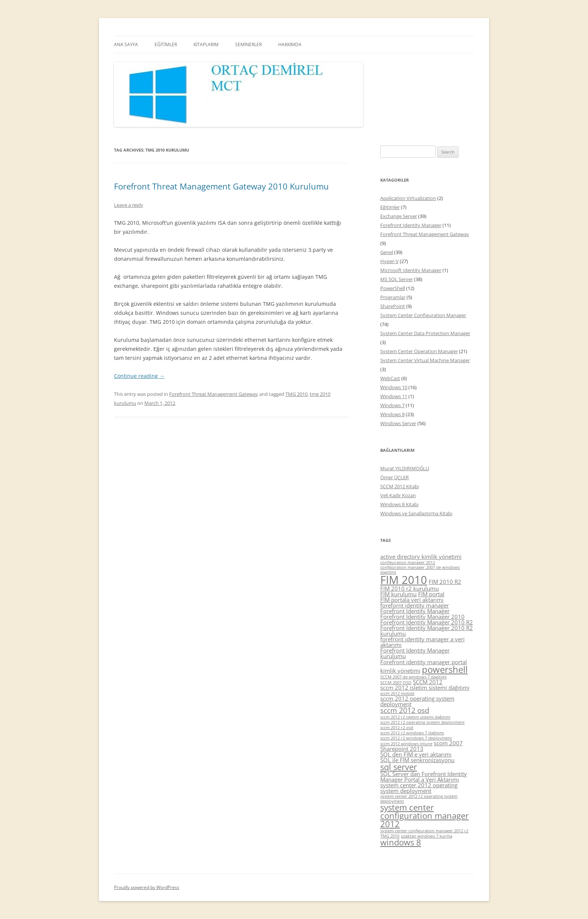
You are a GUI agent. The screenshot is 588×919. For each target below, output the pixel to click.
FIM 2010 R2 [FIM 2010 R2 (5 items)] (445, 582)
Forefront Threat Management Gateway (214, 394)
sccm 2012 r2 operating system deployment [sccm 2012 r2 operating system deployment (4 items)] (422, 722)
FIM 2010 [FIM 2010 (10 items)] (404, 580)
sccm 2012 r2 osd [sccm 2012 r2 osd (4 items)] (397, 728)
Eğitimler (390, 207)
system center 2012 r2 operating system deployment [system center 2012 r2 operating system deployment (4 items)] (419, 799)
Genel (387, 252)
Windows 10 (394, 387)
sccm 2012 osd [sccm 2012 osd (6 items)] (405, 710)
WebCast (390, 378)
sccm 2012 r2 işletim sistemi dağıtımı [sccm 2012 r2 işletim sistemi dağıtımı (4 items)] (415, 717)
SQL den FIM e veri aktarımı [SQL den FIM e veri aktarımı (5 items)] (416, 754)
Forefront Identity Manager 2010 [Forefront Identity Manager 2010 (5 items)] (422, 617)
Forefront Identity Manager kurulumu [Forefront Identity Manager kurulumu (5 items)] (415, 653)
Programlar (393, 297)
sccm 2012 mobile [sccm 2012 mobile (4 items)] (397, 693)
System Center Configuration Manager (423, 315)
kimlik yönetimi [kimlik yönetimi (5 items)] (400, 671)
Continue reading (139, 376)
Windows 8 (392, 414)
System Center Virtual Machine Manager (425, 360)
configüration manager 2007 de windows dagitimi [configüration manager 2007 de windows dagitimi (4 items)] (420, 570)
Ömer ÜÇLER (394, 477)
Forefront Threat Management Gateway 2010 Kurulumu (221, 186)
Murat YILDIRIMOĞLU (405, 468)
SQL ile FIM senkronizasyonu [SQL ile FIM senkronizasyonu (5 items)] (417, 760)
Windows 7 (392, 405)
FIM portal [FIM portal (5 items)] (431, 594)
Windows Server (398, 423)
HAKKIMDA (290, 44)
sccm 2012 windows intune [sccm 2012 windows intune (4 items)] (406, 744)
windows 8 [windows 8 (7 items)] (401, 842)
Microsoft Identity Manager (411, 270)
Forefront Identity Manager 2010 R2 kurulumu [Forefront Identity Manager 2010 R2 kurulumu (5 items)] (427, 631)
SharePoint (393, 306)
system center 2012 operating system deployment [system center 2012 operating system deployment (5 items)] (419, 788)
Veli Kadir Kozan (398, 495)
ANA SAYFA (126, 44)
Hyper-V (389, 261)
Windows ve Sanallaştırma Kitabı (416, 513)
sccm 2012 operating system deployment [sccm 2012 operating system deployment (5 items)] (417, 701)
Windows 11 (394, 396)
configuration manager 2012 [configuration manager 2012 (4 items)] (408, 563)
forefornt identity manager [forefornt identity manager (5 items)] (415, 605)
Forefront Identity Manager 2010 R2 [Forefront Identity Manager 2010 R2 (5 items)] (427, 622)
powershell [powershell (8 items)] (445, 669)
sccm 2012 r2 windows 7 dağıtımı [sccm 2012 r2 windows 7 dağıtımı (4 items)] (412, 733)
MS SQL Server (397, 279)
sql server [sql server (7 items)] (399, 767)
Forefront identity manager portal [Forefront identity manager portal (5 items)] (424, 662)
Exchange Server (399, 216)
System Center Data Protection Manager (425, 333)
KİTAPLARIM (206, 44)
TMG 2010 (296, 394)
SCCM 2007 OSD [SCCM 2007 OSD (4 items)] (396, 683)
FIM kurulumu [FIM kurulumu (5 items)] (398, 594)
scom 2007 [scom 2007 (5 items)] (448, 743)
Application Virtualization (408, 198)
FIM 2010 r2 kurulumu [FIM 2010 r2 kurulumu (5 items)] (409, 588)
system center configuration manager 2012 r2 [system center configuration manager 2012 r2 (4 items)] (424, 831)
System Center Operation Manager (419, 351)
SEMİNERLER (248, 44)
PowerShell (393, 288)
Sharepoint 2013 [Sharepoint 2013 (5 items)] (402, 749)
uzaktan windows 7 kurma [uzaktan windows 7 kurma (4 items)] (427, 836)
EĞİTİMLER (166, 44)
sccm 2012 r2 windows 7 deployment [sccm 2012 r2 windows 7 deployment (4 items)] (416, 738)
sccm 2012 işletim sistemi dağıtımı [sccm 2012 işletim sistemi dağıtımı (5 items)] (425, 687)
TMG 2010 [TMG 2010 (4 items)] (390, 836)
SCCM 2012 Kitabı (400, 486)
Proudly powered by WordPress (147, 887)
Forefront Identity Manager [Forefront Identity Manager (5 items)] (415, 611)
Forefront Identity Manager (411, 225)
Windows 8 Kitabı (399, 504)
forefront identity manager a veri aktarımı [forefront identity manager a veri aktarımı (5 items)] (422, 642)
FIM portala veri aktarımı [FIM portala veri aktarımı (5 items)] (412, 600)
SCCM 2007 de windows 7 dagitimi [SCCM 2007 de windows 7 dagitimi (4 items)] (413, 677)
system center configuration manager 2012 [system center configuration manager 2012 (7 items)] (424, 815)
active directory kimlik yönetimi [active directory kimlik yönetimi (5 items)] (421, 557)
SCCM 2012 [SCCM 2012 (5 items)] (428, 682)
